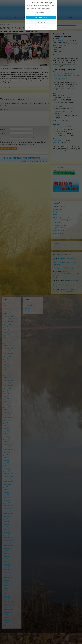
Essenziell (40, 13)
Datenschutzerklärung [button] (42, 28)
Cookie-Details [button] (32, 28)
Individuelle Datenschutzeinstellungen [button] (41, 26)
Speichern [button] (41, 22)
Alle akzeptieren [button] (41, 17)
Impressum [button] (51, 28)
